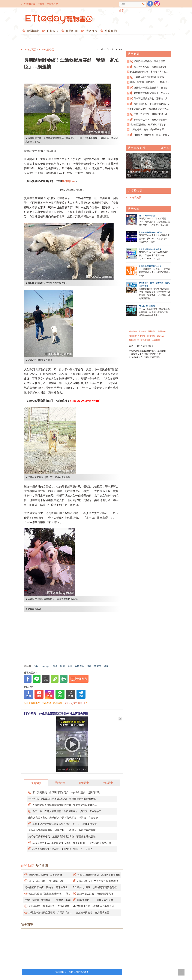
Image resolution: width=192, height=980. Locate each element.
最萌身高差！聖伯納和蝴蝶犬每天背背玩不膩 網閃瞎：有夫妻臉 (63, 818)
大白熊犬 (45, 666)
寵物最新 (84, 783)
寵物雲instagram (157, 4)
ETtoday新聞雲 (28, 4)
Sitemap (160, 336)
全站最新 (108, 783)
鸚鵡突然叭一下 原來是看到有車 (95, 900)
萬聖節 (98, 666)
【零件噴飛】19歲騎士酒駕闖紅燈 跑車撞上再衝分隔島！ (57, 714)
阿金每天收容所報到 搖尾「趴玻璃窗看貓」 (148, 135)
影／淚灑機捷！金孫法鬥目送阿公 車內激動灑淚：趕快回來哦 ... (67, 792)
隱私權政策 (134, 340)
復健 (89, 666)
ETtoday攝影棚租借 (147, 306)
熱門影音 (60, 783)
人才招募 (142, 331)
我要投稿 (133, 331)
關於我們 (152, 331)
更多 (165, 148)
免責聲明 (156, 340)
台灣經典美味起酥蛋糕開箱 (150, 266)
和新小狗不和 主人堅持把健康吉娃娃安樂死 (148, 104)
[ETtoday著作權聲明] (75, 703)
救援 (70, 666)
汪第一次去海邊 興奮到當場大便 (95, 894)
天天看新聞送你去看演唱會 (150, 249)
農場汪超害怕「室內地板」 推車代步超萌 (48, 900)
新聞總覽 (32, 31)
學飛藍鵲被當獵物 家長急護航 (45, 875)
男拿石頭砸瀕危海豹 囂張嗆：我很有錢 (99, 875)
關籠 (63, 666)
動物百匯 (91, 31)
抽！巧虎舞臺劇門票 (147, 216)
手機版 (41, 4)
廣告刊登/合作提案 (137, 336)
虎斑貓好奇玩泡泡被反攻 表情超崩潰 (49, 906)
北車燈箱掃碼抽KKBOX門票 (150, 232)
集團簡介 (162, 331)
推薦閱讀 (36, 783)
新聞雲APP (52, 4)
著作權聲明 (145, 340)
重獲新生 (79, 666)
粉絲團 (150, 4)
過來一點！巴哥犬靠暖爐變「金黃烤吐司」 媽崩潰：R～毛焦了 (67, 811)
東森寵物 (110, 31)
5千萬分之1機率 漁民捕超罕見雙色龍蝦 (95, 887)
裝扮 (106, 666)
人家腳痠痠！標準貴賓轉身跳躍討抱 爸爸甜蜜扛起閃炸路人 (65, 805)
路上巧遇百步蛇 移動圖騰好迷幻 (46, 881)
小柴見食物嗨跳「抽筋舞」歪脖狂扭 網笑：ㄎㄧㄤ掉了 (62, 849)
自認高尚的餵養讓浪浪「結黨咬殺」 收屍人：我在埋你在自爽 (62, 830)
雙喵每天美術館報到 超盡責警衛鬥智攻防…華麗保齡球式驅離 (62, 836)
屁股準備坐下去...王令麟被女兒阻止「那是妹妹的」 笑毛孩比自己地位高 (72, 843)
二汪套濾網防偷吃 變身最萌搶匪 (91, 913)
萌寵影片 (52, 31)
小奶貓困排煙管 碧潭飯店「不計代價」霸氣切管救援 (146, 125)
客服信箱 (151, 336)
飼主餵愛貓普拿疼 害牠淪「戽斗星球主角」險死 (148, 72)
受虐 (55, 666)
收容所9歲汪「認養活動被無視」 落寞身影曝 (148, 77)
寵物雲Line (69, 181)
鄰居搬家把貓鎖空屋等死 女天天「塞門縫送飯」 (147, 93)
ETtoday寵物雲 (59, 19)
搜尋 (144, 4)
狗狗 (36, 666)
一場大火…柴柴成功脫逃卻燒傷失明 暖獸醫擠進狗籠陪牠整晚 (62, 799)
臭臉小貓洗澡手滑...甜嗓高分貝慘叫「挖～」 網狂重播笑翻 (65, 824)
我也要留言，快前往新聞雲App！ (72, 972)
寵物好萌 (71, 31)
